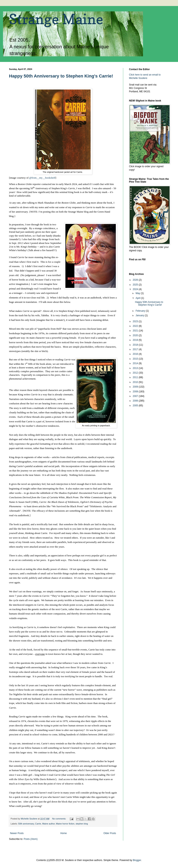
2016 (136, 354)
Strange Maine (56, 19)
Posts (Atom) (30, 839)
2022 (136, 326)
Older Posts (110, 833)
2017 (136, 349)
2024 (136, 289)
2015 (136, 359)
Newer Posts (17, 833)
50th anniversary (26, 824)
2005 (136, 406)
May (138, 293)
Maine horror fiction (65, 824)
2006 (136, 401)
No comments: (59, 819)
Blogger (137, 860)
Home (64, 833)
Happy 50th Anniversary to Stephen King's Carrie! (61, 76)
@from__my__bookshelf (42, 178)
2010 (136, 382)
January (140, 315)
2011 (136, 377)
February (141, 311)
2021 (136, 331)
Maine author (48, 824)
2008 (136, 392)
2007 (136, 396)
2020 (136, 335)
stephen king (82, 824)
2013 (136, 368)
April (138, 298)
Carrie (38, 824)
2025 (136, 285)
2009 (136, 387)
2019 (136, 340)
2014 (136, 363)
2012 (136, 373)
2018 (136, 345)
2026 (136, 280)
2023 (136, 321)
